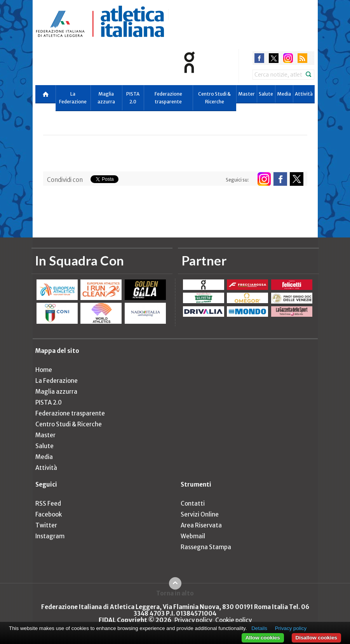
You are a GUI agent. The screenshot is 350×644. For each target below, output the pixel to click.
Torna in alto (175, 593)
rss (302, 58)
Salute (266, 94)
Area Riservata (201, 525)
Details (259, 628)
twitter (274, 58)
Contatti (193, 504)
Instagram (50, 536)
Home (44, 370)
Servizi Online (200, 514)
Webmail (193, 536)
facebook (259, 58)
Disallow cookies (316, 638)
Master (246, 94)
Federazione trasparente (168, 98)
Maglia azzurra (106, 98)
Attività (304, 94)
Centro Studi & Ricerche (214, 98)
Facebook (49, 514)
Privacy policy (193, 620)
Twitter (46, 525)
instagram (288, 58)
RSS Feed (48, 504)
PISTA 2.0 (133, 98)
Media (284, 94)
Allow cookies (263, 638)
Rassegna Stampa (206, 547)
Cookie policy (233, 620)
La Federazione (73, 98)
